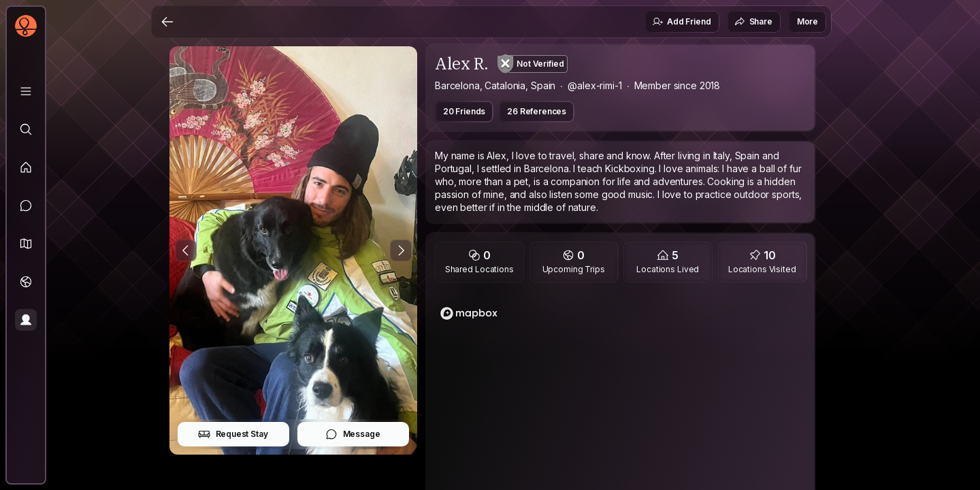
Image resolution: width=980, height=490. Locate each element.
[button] (26, 244)
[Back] (167, 22)
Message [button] (353, 434)
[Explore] (26, 129)
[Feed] (26, 167)
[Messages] (26, 206)
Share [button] (753, 22)
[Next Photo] (401, 250)
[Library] (26, 91)
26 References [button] (537, 111)
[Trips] (26, 282)
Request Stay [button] (233, 434)
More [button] (807, 21)
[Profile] (26, 320)
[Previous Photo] (186, 250)
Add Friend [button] (681, 22)
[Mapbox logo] (469, 313)
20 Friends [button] (464, 111)
